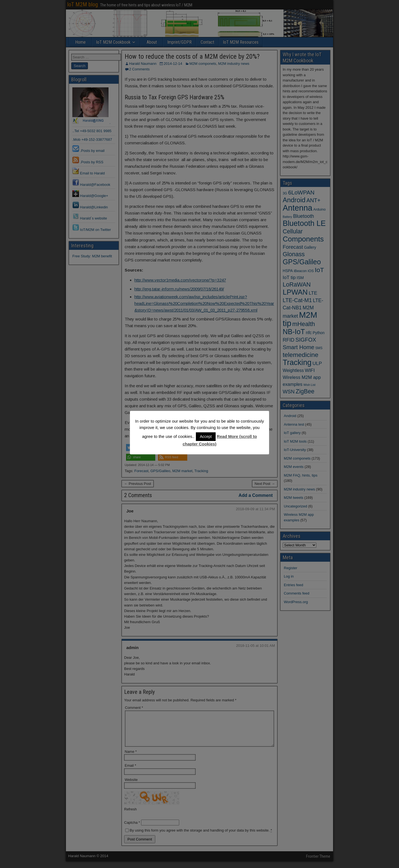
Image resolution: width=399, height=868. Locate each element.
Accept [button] (206, 437)
